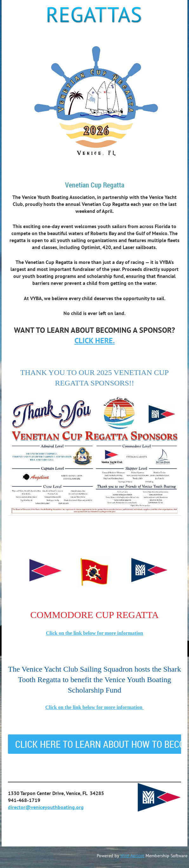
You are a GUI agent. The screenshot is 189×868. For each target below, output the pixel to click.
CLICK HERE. (95, 341)
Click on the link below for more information (95, 633)
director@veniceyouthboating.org (46, 807)
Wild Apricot (132, 856)
